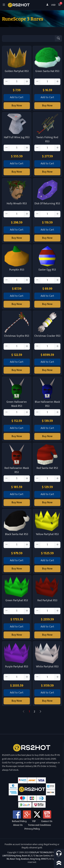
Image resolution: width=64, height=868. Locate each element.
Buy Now (17, 106)
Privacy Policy (32, 828)
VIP (34, 821)
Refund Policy (19, 821)
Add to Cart (17, 97)
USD (53, 5)
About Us (18, 825)
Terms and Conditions (39, 825)
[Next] (40, 712)
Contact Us (47, 821)
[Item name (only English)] (29, 38)
